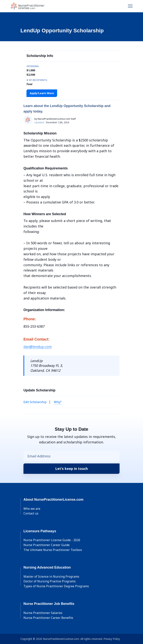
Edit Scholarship (35, 402)
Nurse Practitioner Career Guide (47, 545)
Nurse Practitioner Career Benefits (48, 618)
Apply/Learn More (42, 93)
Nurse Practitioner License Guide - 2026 (52, 540)
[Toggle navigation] (130, 6)
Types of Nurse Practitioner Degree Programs (56, 586)
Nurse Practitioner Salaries (43, 613)
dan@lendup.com (38, 347)
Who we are (32, 509)
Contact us (31, 513)
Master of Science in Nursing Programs (51, 576)
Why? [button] (58, 402)
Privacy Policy (112, 639)
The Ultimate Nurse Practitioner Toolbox (53, 550)
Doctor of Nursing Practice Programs (50, 581)
